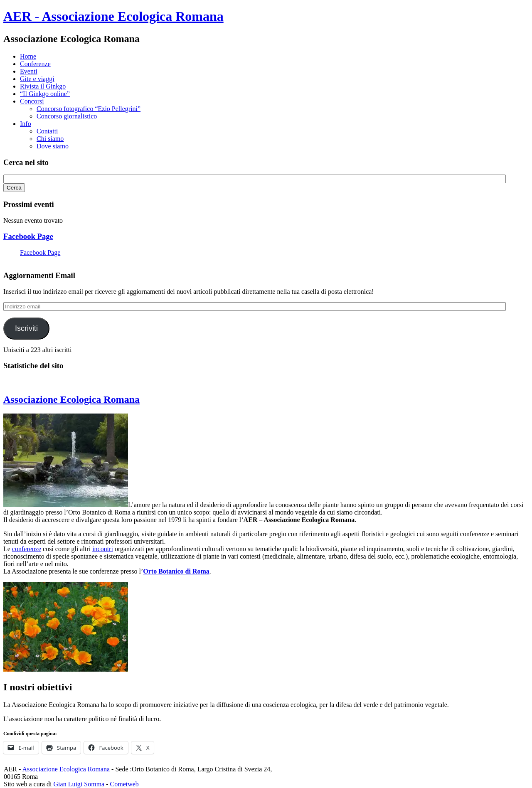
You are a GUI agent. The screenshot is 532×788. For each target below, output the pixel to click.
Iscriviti (26, 328)
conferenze (27, 549)
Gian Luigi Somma (79, 784)
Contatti (47, 131)
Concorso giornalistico (67, 116)
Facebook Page (28, 236)
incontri (103, 549)
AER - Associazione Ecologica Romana (113, 16)
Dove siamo (53, 146)
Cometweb (124, 784)
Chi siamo (50, 139)
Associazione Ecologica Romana (71, 399)
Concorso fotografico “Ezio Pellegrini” (89, 109)
